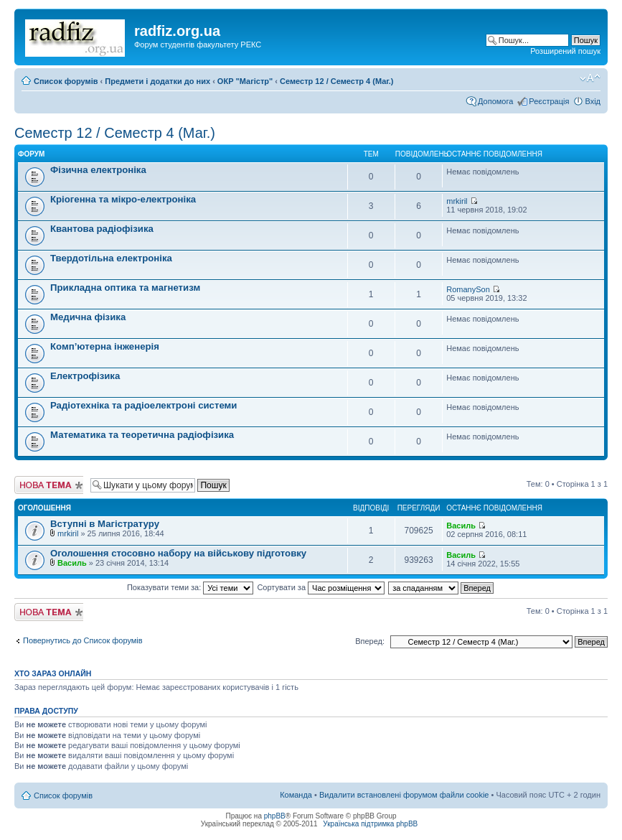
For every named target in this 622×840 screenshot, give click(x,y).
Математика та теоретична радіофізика (142, 435)
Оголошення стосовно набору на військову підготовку (178, 553)
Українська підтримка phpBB (370, 824)
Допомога (495, 101)
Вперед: (370, 641)
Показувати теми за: (190, 587)
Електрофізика (85, 376)
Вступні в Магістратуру (105, 524)
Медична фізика (88, 317)
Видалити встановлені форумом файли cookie (404, 795)
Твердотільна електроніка (111, 258)
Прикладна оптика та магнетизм (125, 288)
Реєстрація (549, 101)
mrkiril (457, 201)
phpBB (275, 816)
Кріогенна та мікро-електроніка (123, 199)
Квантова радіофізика (102, 229)
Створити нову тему (49, 485)
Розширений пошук (565, 51)
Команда (296, 795)
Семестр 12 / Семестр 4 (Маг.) (336, 81)
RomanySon (468, 289)
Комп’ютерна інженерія (105, 346)
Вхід (593, 101)
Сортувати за (321, 587)
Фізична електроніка (98, 170)
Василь (461, 526)
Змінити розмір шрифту (590, 78)
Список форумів (66, 81)
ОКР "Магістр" (245, 81)
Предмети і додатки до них (157, 81)
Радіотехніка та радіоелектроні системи (143, 405)
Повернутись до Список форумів (83, 640)
